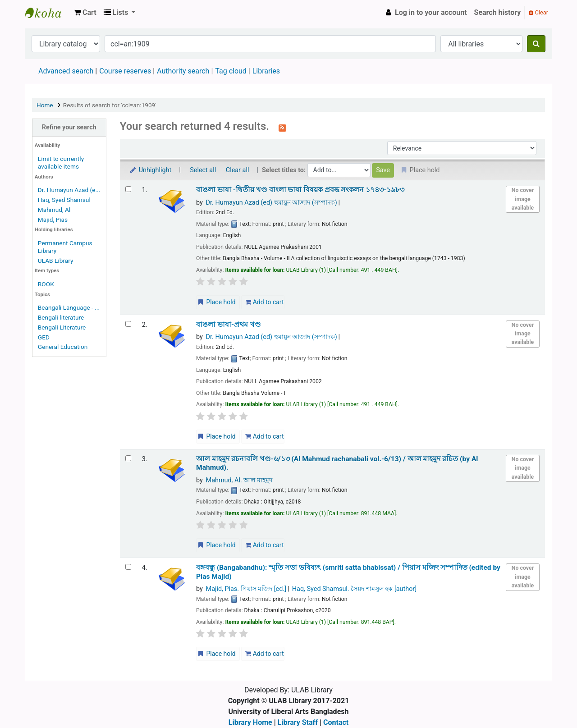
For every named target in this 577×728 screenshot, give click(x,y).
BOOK (46, 284)
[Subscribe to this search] (282, 127)
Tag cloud (231, 71)
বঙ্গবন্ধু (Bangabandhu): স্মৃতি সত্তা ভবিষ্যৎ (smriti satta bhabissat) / (348, 572)
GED (44, 337)
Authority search (183, 71)
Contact (336, 722)
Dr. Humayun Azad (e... (69, 190)
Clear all (238, 170)
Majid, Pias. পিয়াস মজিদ (246, 589)
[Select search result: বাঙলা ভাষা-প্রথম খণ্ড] (128, 324)
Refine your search (69, 127)
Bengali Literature (62, 327)
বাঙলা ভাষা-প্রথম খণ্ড (229, 325)
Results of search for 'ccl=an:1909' (110, 105)
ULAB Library (48, 13)
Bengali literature (61, 317)
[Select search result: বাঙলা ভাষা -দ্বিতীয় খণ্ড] (128, 189)
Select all (203, 170)
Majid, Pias (53, 220)
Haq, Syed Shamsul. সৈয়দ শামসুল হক (354, 589)
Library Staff (298, 722)
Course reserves (125, 71)
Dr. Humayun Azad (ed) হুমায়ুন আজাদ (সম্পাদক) (272, 203)
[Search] (536, 44)
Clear (538, 12)
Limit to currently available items (61, 163)
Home (45, 105)
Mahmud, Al (54, 210)
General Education (63, 347)
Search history (498, 12)
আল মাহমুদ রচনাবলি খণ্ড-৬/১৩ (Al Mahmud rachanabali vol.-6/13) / (337, 463)
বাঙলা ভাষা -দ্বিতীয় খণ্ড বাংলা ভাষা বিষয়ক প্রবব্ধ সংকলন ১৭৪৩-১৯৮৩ (300, 190)
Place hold (216, 302)
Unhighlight (150, 170)
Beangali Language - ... (69, 307)
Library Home (250, 722)
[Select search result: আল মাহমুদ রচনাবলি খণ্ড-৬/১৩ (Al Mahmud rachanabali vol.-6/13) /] (128, 458)
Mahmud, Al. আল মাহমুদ (239, 480)
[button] (85, 13)
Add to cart (264, 302)
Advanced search (66, 71)
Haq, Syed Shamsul (64, 200)
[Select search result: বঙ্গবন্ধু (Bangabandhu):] (128, 567)
